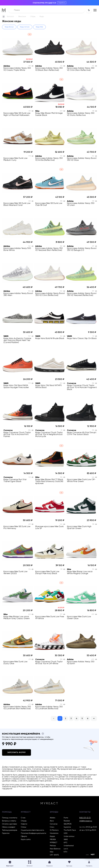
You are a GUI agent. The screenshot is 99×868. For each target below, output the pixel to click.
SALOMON (68, 824)
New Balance (55, 849)
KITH (65, 852)
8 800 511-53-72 (85, 818)
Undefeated (69, 846)
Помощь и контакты (10, 818)
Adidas (53, 818)
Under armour (69, 836)
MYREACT (54, 843)
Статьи (24, 827)
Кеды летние (25, 27)
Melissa (53, 846)
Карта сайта (26, 840)
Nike (52, 852)
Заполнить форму (16, 752)
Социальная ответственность (32, 830)
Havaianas (54, 833)
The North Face (70, 830)
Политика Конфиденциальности (34, 833)
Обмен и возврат (9, 827)
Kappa (52, 836)
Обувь (33, 17)
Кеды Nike (39, 27)
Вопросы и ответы (9, 821)
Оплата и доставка (9, 824)
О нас (23, 818)
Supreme (67, 827)
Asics (52, 821)
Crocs (52, 827)
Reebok (67, 821)
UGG (66, 833)
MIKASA (53, 840)
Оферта (24, 836)
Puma (66, 818)
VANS (66, 840)
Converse (54, 824)
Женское (22, 17)
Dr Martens (54, 830)
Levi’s (66, 849)
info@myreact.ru (86, 821)
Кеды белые (9, 27)
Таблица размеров (10, 830)
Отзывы (24, 821)
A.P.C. (66, 843)
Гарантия (6, 833)
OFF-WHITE (54, 855)
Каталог (11, 17)
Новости (24, 824)
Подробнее (62, 3)
